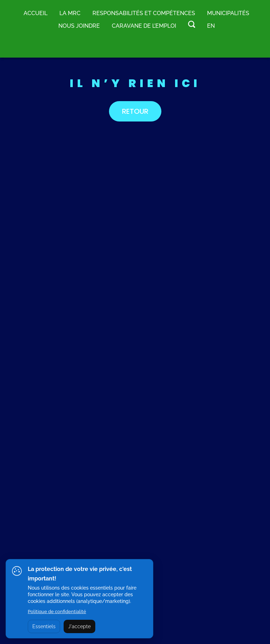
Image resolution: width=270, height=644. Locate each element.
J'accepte (79, 626)
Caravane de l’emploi (144, 26)
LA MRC (70, 13)
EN (211, 26)
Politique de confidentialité (57, 612)
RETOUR (135, 111)
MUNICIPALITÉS (228, 13)
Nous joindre (79, 26)
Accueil (36, 13)
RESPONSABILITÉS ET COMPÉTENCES (144, 13)
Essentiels (44, 626)
